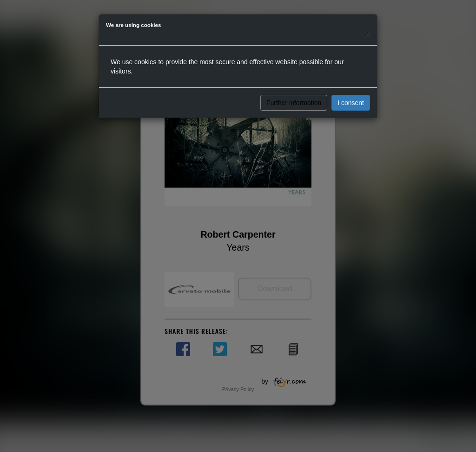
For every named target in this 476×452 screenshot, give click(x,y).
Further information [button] (294, 103)
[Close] (367, 33)
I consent (351, 103)
